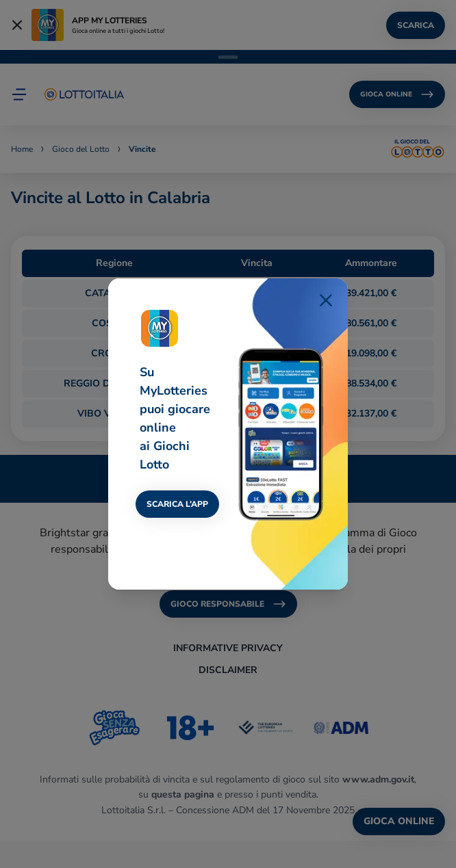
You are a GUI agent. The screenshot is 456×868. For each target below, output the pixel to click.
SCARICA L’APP (177, 504)
